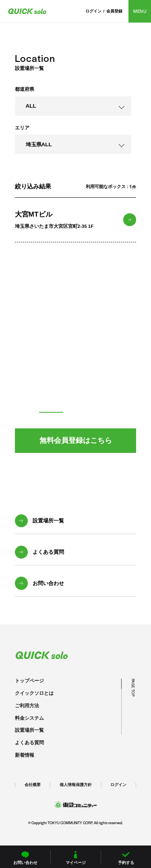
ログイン (93, 11)
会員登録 (114, 11)
